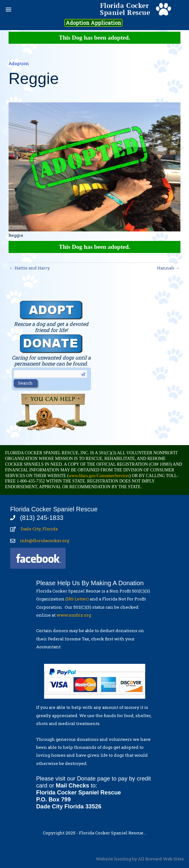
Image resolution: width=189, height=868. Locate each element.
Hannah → (168, 268)
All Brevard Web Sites (161, 859)
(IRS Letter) (77, 599)
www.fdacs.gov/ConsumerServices (99, 476)
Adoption (19, 63)
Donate (86, 778)
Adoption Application (93, 23)
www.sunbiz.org (75, 615)
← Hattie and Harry (29, 268)
